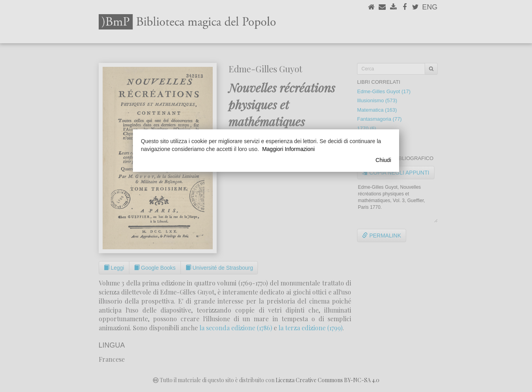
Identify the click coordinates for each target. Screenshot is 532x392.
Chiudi (383, 160)
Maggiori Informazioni (289, 149)
